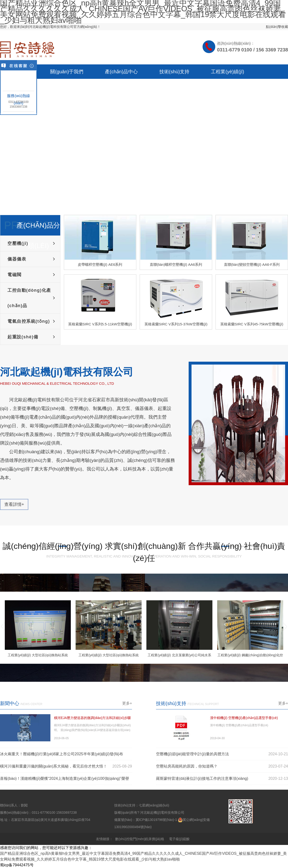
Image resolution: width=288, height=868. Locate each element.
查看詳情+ (14, 504)
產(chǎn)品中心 (121, 72)
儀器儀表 (17, 259)
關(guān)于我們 (67, 72)
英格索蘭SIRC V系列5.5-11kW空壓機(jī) (100, 324)
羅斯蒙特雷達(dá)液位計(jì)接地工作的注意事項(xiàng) (202, 778)
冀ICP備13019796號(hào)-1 (156, 820)
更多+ (127, 703)
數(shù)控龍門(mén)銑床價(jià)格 (140, 839)
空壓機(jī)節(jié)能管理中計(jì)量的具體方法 (192, 754)
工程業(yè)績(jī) (228, 72)
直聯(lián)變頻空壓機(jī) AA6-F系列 (252, 264)
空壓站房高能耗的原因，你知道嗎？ (187, 766)
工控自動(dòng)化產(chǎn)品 (29, 298)
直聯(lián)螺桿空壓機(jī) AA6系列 (176, 264)
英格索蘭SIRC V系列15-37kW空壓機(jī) (176, 324)
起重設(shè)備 (23, 337)
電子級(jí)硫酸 (179, 839)
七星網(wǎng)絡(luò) (154, 805)
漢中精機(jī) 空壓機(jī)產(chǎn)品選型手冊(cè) (244, 718)
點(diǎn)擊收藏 (277, 27)
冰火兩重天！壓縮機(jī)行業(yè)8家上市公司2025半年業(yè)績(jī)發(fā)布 (62, 754)
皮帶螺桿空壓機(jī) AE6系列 (100, 264)
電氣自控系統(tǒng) (29, 321)
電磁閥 (15, 275)
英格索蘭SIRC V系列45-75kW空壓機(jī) (252, 324)
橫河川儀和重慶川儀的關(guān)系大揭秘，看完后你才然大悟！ (54, 766)
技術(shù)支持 (174, 72)
